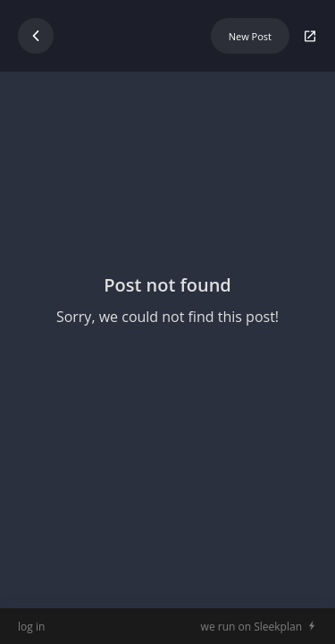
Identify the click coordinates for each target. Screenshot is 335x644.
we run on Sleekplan (251, 627)
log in (31, 627)
